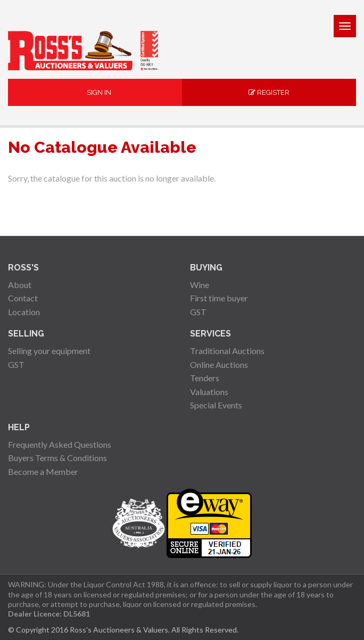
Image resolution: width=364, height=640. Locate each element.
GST (198, 312)
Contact (23, 298)
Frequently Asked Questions (60, 444)
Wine (200, 285)
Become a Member (43, 471)
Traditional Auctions (227, 351)
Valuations (209, 392)
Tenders (205, 378)
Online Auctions (219, 364)
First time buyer (219, 298)
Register (269, 92)
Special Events (216, 405)
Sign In (95, 92)
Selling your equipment (49, 351)
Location (24, 312)
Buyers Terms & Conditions (57, 458)
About (20, 285)
